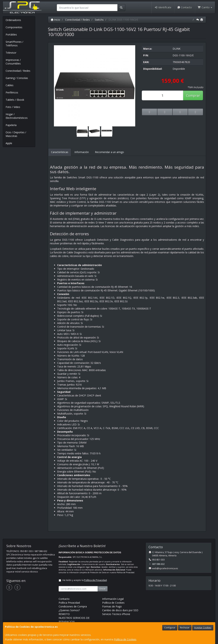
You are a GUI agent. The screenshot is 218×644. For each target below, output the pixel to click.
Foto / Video (13, 107)
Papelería (11, 125)
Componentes (14, 27)
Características (60, 152)
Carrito (205, 7)
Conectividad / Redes (18, 71)
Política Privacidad (69, 603)
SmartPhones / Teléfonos (14, 44)
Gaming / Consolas (17, 78)
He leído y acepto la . (85, 580)
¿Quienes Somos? (69, 610)
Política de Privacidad (126, 572)
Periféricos (12, 92)
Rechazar (185, 628)
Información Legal (113, 599)
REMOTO (64, 614)
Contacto (185, 7)
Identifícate (163, 7)
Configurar (170, 628)
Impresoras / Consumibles (13, 62)
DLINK (177, 49)
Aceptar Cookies (203, 628)
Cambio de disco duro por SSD (120, 610)
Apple (9, 143)
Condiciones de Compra (73, 606)
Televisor (11, 53)
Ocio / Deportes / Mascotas (16, 134)
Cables (10, 85)
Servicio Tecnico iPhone (116, 614)
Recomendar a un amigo (109, 152)
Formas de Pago (112, 606)
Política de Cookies (125, 639)
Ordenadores (13, 20)
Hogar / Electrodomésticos (17, 116)
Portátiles (11, 34)
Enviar (103, 589)
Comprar (193, 95)
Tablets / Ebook (15, 100)
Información (82, 152)
